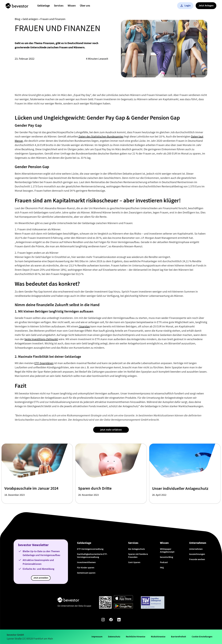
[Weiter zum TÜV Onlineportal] (153, 602)
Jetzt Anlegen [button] (206, 6)
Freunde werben (197, 559)
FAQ (162, 568)
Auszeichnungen (197, 554)
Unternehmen (196, 549)
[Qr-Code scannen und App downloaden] (105, 602)
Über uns (85, 6)
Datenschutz (114, 637)
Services (59, 6)
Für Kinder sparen (86, 568)
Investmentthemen (86, 562)
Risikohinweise (158, 637)
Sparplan (84, 326)
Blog (17, 19)
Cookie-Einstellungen (202, 637)
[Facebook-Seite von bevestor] (111, 620)
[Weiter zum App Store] (123, 599)
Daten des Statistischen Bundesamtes (101, 137)
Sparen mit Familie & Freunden (138, 556)
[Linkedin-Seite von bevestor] (119, 620)
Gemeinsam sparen (86, 573)
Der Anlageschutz (136, 549)
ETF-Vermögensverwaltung (90, 549)
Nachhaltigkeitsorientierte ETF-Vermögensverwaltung (92, 556)
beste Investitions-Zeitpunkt (41, 339)
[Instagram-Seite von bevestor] (103, 620)
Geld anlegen (30, 19)
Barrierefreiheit (179, 637)
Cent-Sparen (134, 562)
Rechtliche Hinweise (136, 637)
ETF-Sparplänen (44, 363)
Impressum (97, 637)
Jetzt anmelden (41, 578)
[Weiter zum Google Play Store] (123, 606)
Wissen (72, 6)
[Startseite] (17, 6)
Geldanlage (44, 6)
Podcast (164, 562)
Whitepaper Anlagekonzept (167, 550)
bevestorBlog (166, 557)
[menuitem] (43, 6)
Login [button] (185, 6)
